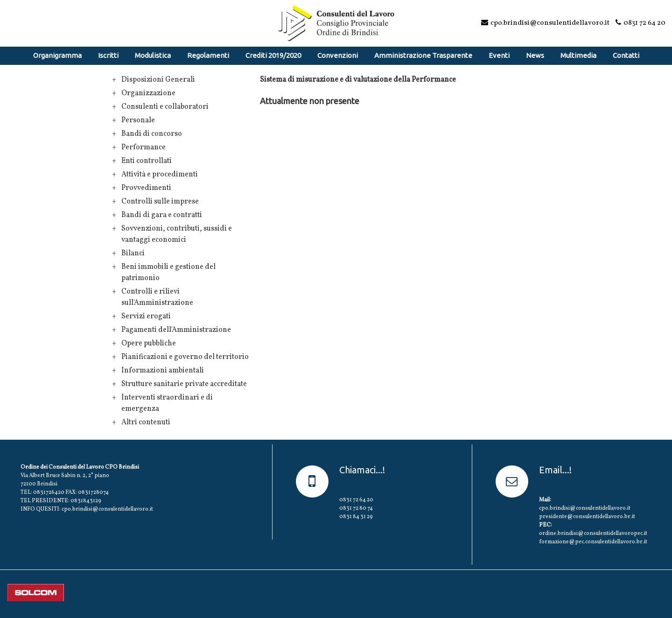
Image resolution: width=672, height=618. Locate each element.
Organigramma (57, 55)
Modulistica (153, 55)
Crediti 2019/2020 (273, 55)
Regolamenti (208, 55)
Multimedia (578, 55)
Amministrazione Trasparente (423, 55)
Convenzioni (338, 55)
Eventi (499, 55)
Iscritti (108, 55)
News (535, 55)
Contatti (626, 55)
